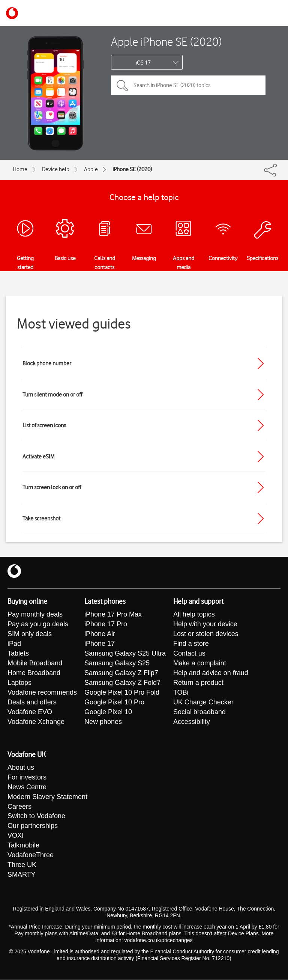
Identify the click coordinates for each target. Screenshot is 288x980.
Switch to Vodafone (36, 817)
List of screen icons (44, 425)
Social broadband (199, 712)
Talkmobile (23, 846)
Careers (19, 807)
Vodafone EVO (30, 712)
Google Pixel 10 (108, 712)
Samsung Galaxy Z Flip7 (121, 673)
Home (20, 169)
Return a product (198, 683)
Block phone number (47, 363)
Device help (56, 169)
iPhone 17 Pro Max (113, 615)
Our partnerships (33, 826)
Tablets (18, 654)
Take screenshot (41, 519)
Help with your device (205, 624)
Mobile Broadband (35, 663)
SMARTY (22, 875)
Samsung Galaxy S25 (117, 663)
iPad (14, 644)
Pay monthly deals (35, 615)
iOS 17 (143, 63)
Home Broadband (34, 673)
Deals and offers (32, 703)
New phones (103, 722)
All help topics (194, 615)
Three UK (22, 865)
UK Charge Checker (203, 703)
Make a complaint (200, 663)
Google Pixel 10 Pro (114, 703)
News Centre (27, 787)
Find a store (191, 644)
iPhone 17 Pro (106, 624)
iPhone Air (100, 634)
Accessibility (192, 722)
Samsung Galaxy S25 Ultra (125, 654)
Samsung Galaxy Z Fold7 (122, 683)
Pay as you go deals (38, 624)
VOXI (16, 836)
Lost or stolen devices (206, 634)
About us (21, 768)
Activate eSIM (38, 457)
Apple (91, 169)
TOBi (181, 693)
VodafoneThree (31, 856)
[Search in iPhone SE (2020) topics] (188, 85)
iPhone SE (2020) (132, 169)
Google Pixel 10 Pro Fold (122, 693)
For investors (27, 778)
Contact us (189, 654)
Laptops (19, 683)
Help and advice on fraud (211, 673)
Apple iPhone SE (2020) (166, 41)
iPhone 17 (100, 644)
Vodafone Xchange (36, 722)
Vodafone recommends (42, 693)
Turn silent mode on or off (52, 395)
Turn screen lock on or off (52, 487)
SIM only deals (30, 634)
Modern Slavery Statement (47, 797)
